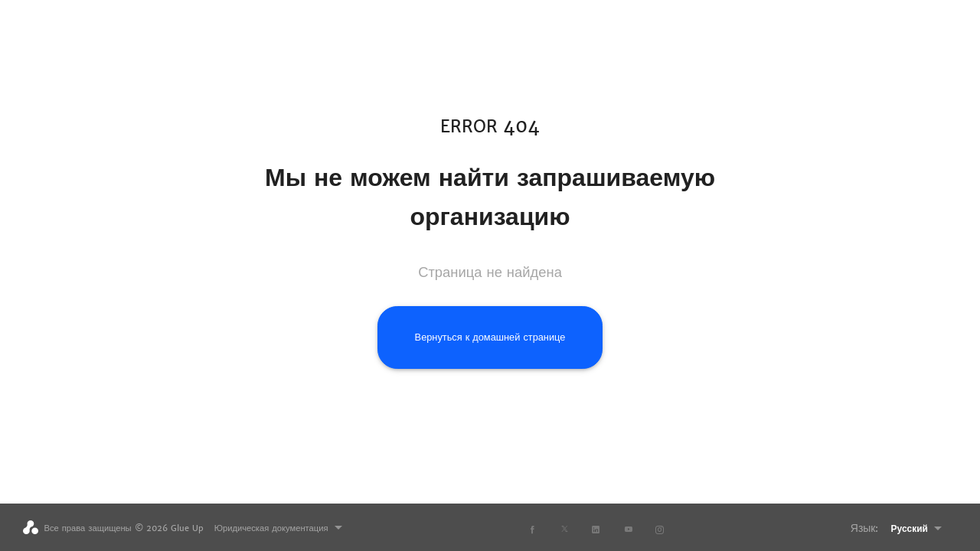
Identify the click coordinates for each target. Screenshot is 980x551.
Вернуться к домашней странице (490, 337)
